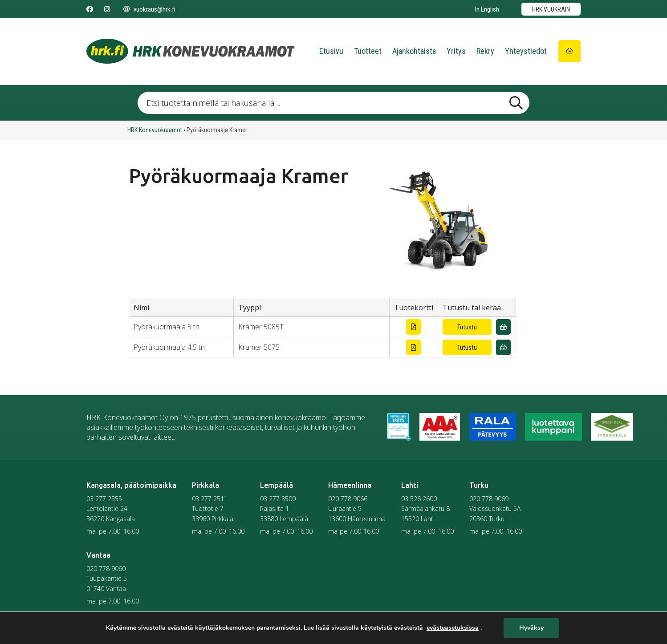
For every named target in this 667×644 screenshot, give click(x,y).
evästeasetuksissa (453, 628)
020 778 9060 (106, 569)
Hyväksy (531, 628)
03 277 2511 (210, 499)
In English (487, 9)
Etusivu (331, 51)
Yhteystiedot (526, 51)
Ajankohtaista (414, 51)
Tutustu (467, 327)
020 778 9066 (348, 499)
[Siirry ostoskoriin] (569, 51)
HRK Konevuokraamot (155, 130)
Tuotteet (368, 51)
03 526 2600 (419, 499)
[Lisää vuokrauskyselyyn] (503, 327)
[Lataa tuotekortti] (413, 327)
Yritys (456, 51)
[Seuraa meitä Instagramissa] (107, 9)
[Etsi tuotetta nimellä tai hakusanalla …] (333, 103)
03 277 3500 (278, 499)
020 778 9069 (489, 499)
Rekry (485, 51)
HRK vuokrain (551, 9)
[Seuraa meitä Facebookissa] (90, 9)
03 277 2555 (104, 499)
